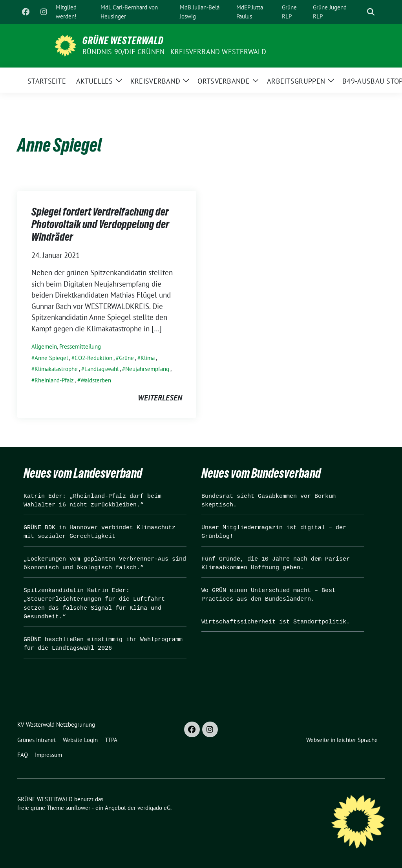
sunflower (78, 808)
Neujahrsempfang (147, 369)
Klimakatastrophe (56, 369)
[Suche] (360, 12)
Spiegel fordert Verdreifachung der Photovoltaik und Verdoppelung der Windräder (100, 224)
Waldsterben (96, 380)
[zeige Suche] (371, 12)
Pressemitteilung (80, 346)
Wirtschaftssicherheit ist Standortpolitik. (276, 622)
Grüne (126, 358)
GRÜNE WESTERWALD (123, 40)
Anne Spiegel (51, 358)
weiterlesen (160, 398)
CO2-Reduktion (93, 358)
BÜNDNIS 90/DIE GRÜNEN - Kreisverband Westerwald (174, 52)
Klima (148, 358)
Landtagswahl (101, 369)
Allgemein (44, 346)
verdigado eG (154, 808)
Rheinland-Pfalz (54, 380)
